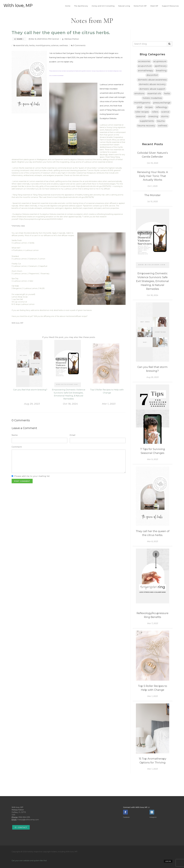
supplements (147, 121)
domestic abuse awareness (152, 80)
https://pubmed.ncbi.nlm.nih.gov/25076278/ (76, 197)
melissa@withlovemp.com (28, 820)
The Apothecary (81, 6)
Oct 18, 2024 (70, 404)
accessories (144, 61)
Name (15, 435)
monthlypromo (43, 45)
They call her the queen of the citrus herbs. (61, 33)
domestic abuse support (152, 89)
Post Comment (22, 481)
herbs (32, 45)
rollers (155, 112)
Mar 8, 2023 (152, 541)
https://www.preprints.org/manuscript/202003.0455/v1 (41, 219)
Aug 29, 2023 (32, 404)
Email (73, 435)
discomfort (152, 75)
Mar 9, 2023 (152, 459)
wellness (64, 45)
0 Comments (78, 45)
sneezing (153, 116)
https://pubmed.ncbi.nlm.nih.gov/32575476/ (93, 186)
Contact (21, 827)
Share (19, 39)
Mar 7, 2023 (153, 623)
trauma (161, 121)
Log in (168, 861)
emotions (139, 94)
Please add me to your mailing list (32, 476)
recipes (149, 107)
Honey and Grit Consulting (103, 6)
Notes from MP (140, 6)
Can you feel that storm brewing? (30, 390)
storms (165, 116)
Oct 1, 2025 (152, 186)
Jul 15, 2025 (152, 202)
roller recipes (142, 112)
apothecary (161, 66)
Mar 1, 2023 (109, 404)
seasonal (141, 116)
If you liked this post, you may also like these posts (69, 337)
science (55, 45)
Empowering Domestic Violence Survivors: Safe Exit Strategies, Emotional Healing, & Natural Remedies (152, 281)
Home (68, 6)
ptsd (140, 107)
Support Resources (170, 6)
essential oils (22, 45)
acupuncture (145, 66)
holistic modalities (152, 98)
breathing (161, 71)
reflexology (162, 107)
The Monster (152, 195)
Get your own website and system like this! (29, 861)
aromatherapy (146, 71)
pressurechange (162, 103)
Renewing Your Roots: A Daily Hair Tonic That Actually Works (153, 176)
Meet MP (154, 6)
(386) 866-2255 (24, 817)
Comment (17, 447)
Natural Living (124, 6)
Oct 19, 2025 (152, 163)
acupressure (160, 61)
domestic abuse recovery (152, 84)
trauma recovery (146, 126)
